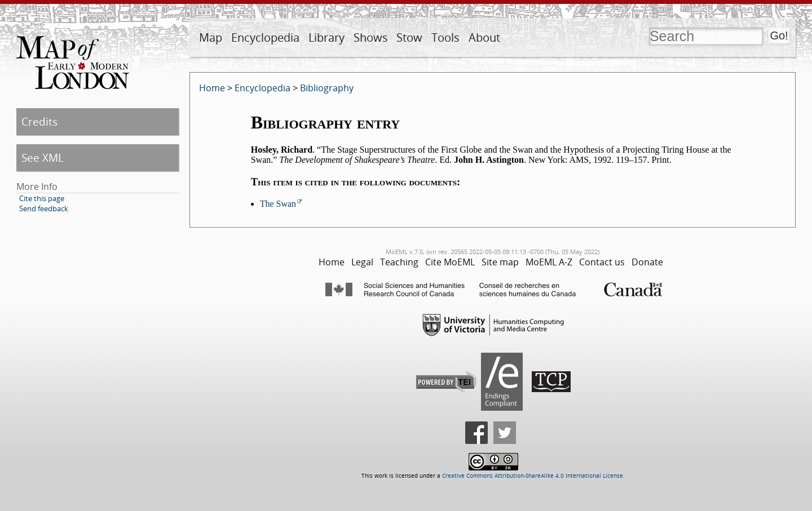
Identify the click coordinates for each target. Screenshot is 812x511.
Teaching (399, 262)
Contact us (602, 262)
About (484, 37)
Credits (39, 121)
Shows (371, 37)
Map (211, 37)
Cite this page (42, 198)
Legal (362, 262)
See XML (43, 157)
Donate (647, 262)
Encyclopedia (265, 37)
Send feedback (44, 208)
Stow (409, 37)
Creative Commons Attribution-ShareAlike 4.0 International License (533, 476)
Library (326, 37)
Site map (500, 262)
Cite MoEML (450, 262)
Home (212, 88)
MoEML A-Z (549, 262)
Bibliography (327, 88)
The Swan (278, 204)
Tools (445, 37)
